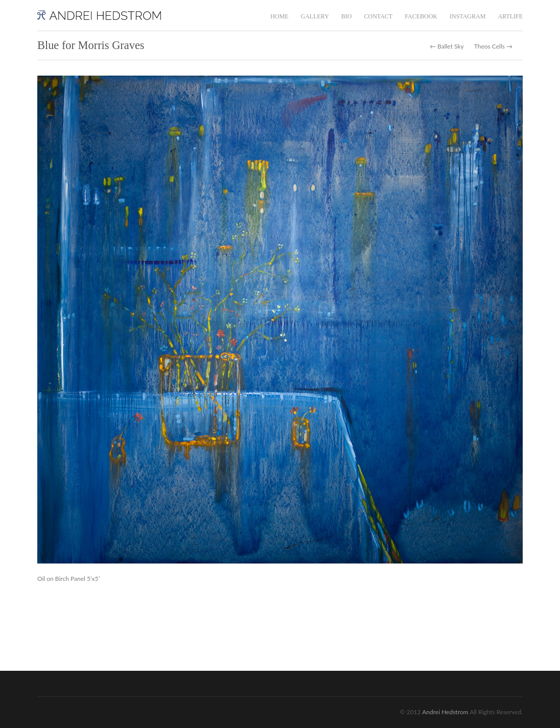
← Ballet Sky (447, 46)
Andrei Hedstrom (445, 712)
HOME (279, 16)
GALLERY (314, 16)
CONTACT (378, 16)
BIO (347, 16)
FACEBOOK (421, 16)
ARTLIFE (510, 16)
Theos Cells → (493, 46)
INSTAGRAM (468, 16)
